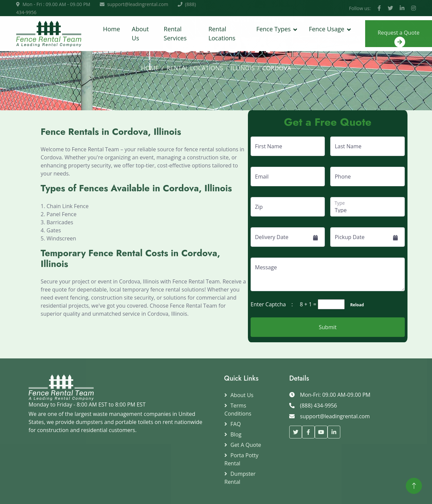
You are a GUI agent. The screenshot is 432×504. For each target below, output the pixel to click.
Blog (236, 434)
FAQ (236, 424)
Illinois (243, 68)
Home (111, 29)
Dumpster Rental (240, 478)
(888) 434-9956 (318, 405)
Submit (328, 327)
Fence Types (273, 29)
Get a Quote (246, 445)
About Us (140, 33)
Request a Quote (399, 38)
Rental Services (175, 33)
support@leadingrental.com (138, 4)
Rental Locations (222, 33)
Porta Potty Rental (241, 459)
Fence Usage (326, 29)
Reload (355, 305)
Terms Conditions (238, 410)
